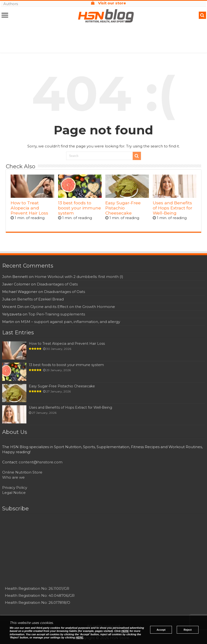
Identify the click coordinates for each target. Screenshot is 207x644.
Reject (188, 630)
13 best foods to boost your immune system (80, 208)
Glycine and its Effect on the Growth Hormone (73, 307)
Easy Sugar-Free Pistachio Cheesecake (123, 208)
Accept (161, 630)
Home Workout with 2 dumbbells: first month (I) (79, 277)
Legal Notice (14, 493)
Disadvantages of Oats (57, 284)
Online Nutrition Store (22, 472)
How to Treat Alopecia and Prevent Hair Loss (29, 208)
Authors (11, 4)
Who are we (13, 477)
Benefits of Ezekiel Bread (40, 299)
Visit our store (108, 3)
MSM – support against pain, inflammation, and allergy (70, 322)
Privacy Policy (15, 487)
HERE (125, 631)
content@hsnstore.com (41, 462)
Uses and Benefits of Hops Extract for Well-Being (172, 208)
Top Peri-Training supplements (57, 314)
